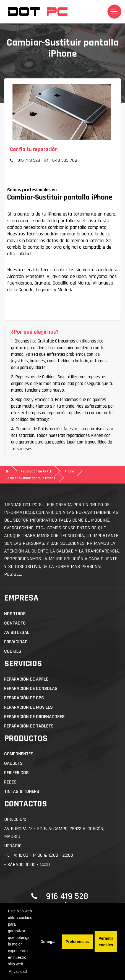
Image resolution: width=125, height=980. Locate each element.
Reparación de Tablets (29, 726)
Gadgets (13, 763)
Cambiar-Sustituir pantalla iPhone (31, 478)
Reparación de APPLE (36, 471)
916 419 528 (29, 160)
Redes (10, 782)
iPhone (69, 471)
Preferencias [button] (77, 942)
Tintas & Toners (22, 791)
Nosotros (15, 614)
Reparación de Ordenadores (34, 717)
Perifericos (16, 773)
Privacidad (16, 642)
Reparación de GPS (24, 698)
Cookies (13, 651)
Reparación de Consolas (31, 688)
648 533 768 (65, 160)
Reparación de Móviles (28, 707)
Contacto (15, 623)
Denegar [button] (48, 942)
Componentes (19, 754)
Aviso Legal (17, 632)
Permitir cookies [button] (106, 942)
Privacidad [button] (18, 971)
